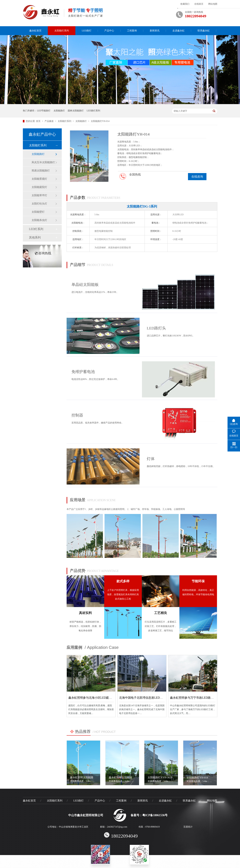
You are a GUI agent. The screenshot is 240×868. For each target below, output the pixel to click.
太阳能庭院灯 (39, 187)
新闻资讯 (155, 31)
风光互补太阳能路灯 (43, 162)
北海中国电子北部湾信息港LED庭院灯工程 (147, 698)
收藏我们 (185, 4)
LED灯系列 (36, 229)
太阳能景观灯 (39, 179)
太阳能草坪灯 (39, 195)
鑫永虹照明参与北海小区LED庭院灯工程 (95, 698)
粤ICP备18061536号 (155, 815)
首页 (39, 121)
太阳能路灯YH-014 (100, 121)
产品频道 (49, 121)
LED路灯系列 (93, 111)
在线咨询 (197, 177)
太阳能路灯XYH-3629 (160, 777)
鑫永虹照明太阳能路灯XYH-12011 (128, 777)
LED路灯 (87, 31)
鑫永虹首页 (35, 31)
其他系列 (35, 237)
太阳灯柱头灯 (39, 204)
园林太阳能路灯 (76, 111)
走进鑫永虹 (179, 31)
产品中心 (109, 31)
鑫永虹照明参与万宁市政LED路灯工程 (195, 698)
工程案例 (132, 31)
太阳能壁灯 (38, 212)
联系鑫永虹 (204, 31)
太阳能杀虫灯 (39, 220)
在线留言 (199, 4)
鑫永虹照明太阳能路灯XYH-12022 (89, 777)
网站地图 (213, 4)
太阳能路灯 (59, 111)
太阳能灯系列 (62, 31)
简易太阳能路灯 (41, 171)
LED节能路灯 (44, 111)
